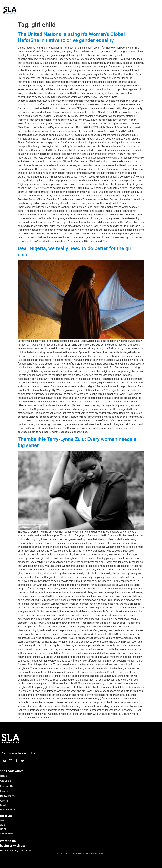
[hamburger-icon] (157, 10)
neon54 (101, 864)
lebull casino (73, 864)
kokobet (61, 864)
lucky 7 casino (89, 864)
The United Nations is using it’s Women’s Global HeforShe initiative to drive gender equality (71, 37)
